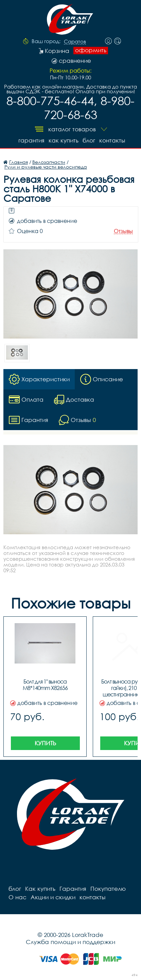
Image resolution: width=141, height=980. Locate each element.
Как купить (64, 140)
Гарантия (31, 140)
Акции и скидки (53, 897)
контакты (112, 140)
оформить (91, 50)
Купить (45, 743)
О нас (17, 897)
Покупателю (108, 889)
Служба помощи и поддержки (70, 942)
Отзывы (123, 231)
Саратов (75, 42)
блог (89, 140)
